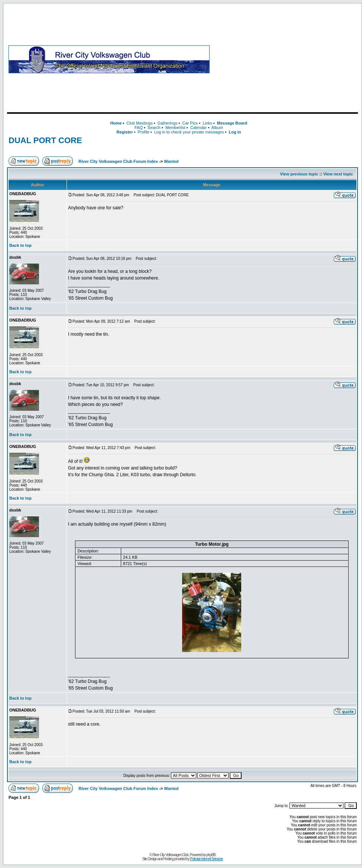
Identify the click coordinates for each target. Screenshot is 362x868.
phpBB (211, 855)
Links (207, 123)
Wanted (171, 161)
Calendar (199, 128)
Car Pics (190, 123)
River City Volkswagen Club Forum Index (118, 161)
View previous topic (299, 174)
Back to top (20, 245)
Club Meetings (139, 123)
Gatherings (168, 123)
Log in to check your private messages (189, 132)
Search (154, 128)
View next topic (338, 174)
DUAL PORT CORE (45, 140)
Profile (144, 132)
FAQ (139, 128)
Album (217, 128)
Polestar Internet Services (206, 859)
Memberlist (175, 128)
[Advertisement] (285, 59)
